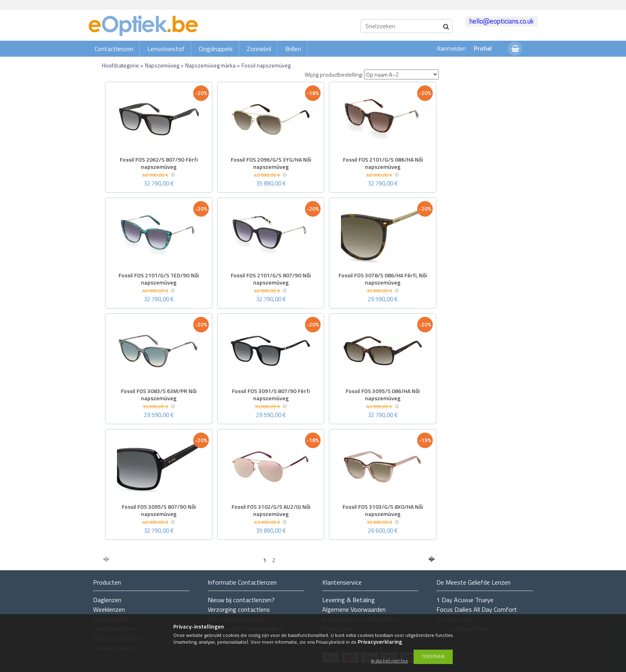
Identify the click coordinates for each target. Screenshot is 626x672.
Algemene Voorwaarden (354, 609)
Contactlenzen (114, 49)
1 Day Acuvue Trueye (465, 600)
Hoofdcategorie (120, 65)
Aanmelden (451, 48)
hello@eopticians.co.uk (502, 21)
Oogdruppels (216, 49)
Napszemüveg (162, 65)
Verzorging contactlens (239, 609)
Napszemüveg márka (210, 65)
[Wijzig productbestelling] (401, 74)
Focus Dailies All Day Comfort (477, 609)
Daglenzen (107, 600)
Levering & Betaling (349, 600)
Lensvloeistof (166, 49)
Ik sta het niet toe (389, 661)
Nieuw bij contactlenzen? (241, 600)
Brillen (293, 49)
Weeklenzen (109, 609)
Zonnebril (259, 49)
